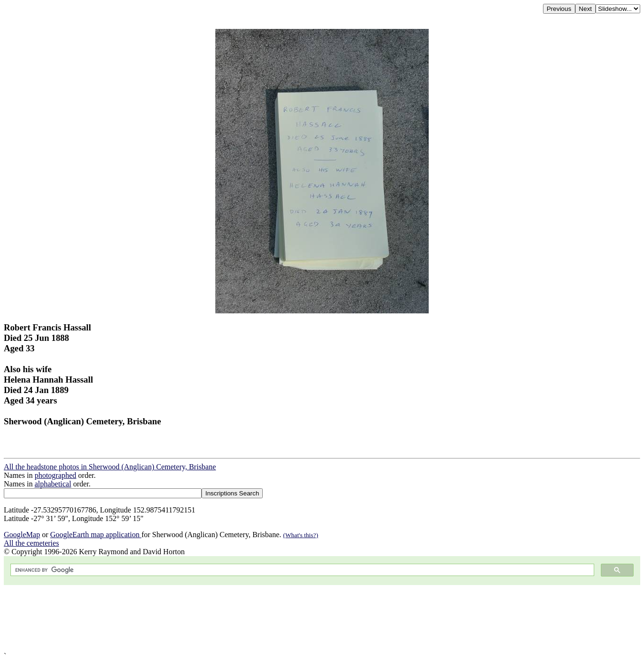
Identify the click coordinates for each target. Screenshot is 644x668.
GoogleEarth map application (96, 535)
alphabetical (53, 484)
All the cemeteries (31, 543)
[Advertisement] (288, 618)
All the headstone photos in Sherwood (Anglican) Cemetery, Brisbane (110, 467)
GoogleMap (22, 535)
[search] (301, 570)
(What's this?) (301, 535)
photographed (55, 475)
